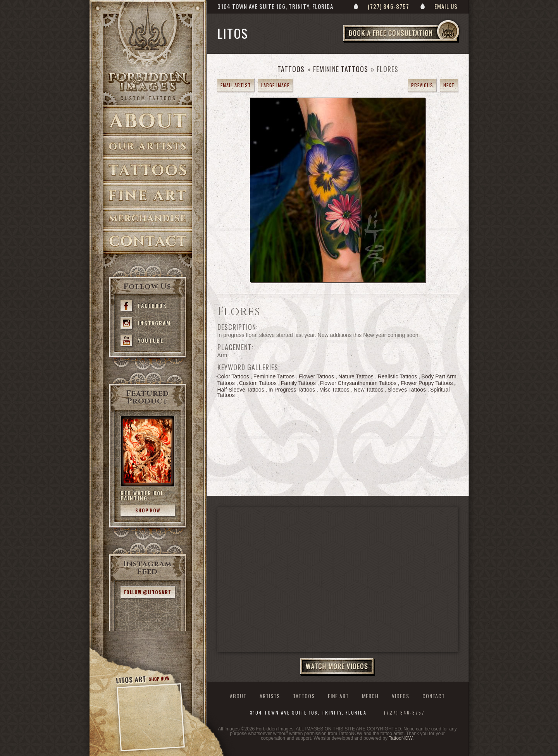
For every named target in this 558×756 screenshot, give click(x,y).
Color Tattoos (233, 376)
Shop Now (148, 510)
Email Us (446, 6)
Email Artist (236, 85)
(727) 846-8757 (388, 6)
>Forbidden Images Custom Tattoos (148, 86)
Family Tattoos (298, 383)
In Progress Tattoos (292, 390)
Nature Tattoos (356, 376)
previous (422, 85)
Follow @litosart (148, 592)
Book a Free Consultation (417, 42)
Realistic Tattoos (398, 376)
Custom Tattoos (258, 383)
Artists (148, 147)
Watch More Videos (338, 667)
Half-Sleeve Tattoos (241, 390)
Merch (370, 696)
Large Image (275, 85)
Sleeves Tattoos (407, 390)
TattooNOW (400, 738)
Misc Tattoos (334, 390)
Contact (148, 241)
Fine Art (148, 196)
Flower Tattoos (316, 376)
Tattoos (148, 170)
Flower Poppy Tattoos (427, 383)
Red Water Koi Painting (142, 496)
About (148, 121)
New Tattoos (369, 390)
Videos (400, 696)
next (449, 85)
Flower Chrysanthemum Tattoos (358, 383)
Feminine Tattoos (341, 69)
